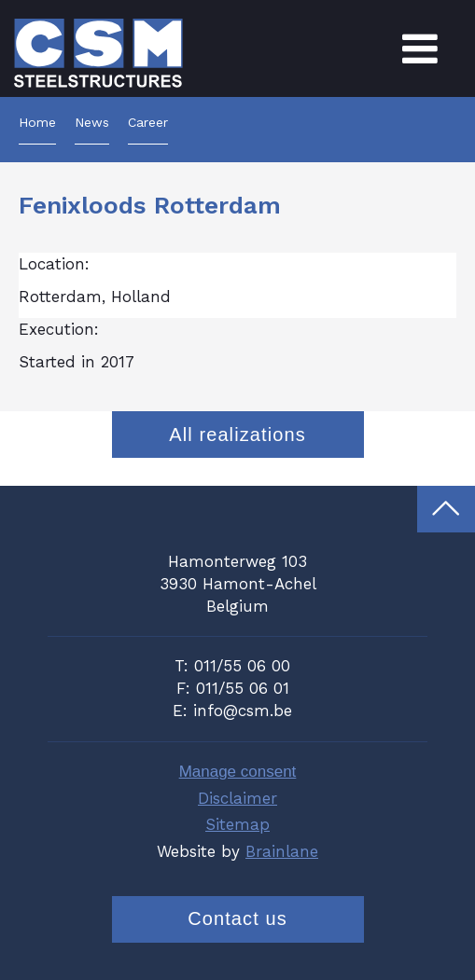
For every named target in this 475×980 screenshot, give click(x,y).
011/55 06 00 (242, 666)
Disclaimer (237, 798)
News (92, 123)
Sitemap (237, 824)
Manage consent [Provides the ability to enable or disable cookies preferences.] (238, 772)
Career (148, 123)
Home (37, 123)
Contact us (237, 918)
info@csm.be (243, 711)
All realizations (237, 435)
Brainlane (282, 851)
